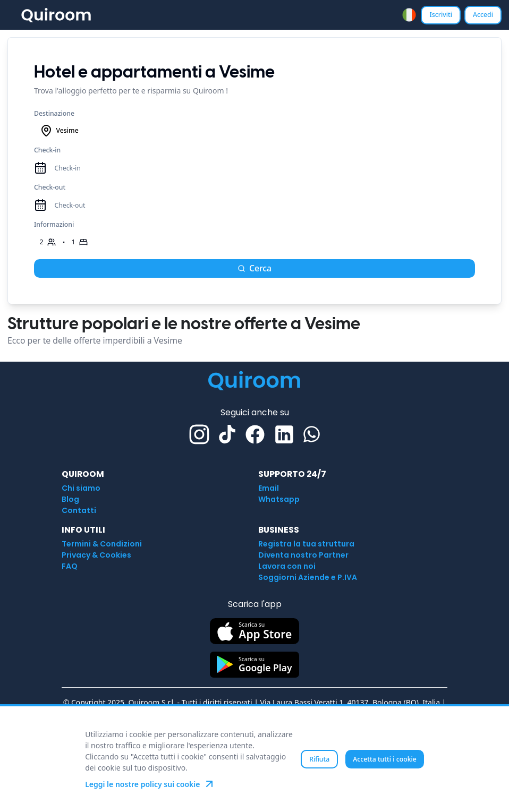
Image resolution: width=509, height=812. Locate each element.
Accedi (483, 15)
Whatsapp (279, 499)
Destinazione (54, 113)
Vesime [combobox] (59, 131)
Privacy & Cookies (96, 555)
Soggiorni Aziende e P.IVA (308, 577)
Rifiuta (319, 759)
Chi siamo (81, 488)
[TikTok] (227, 434)
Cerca (254, 268)
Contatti (79, 510)
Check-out (50, 187)
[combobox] (409, 15)
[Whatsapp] (312, 434)
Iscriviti (441, 15)
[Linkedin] (284, 434)
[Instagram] (199, 434)
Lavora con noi (287, 566)
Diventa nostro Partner (303, 555)
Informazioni (54, 224)
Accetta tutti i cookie (385, 759)
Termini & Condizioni (102, 544)
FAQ (70, 566)
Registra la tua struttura (306, 544)
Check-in (47, 150)
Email (269, 488)
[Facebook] (255, 434)
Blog (70, 499)
